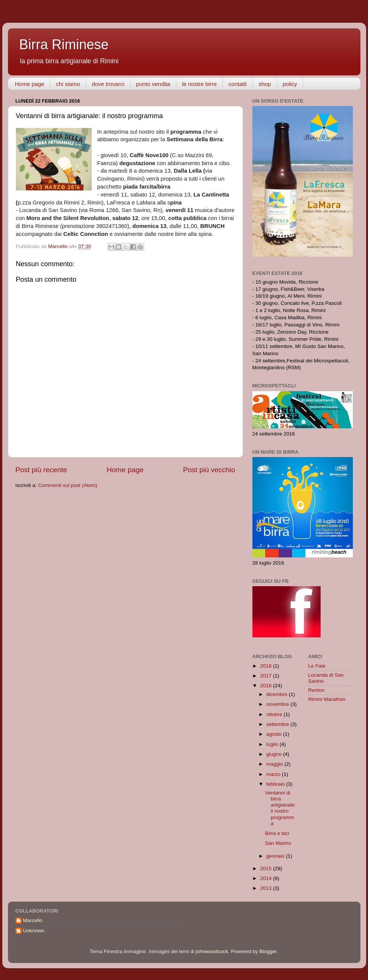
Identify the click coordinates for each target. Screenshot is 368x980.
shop (265, 84)
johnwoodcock (212, 951)
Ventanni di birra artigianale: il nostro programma (280, 808)
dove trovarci (108, 84)
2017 (266, 676)
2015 (266, 868)
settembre (279, 724)
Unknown (34, 931)
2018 (266, 666)
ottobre (275, 714)
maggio (276, 764)
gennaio (276, 856)
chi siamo (68, 84)
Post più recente (41, 470)
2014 (266, 878)
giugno (275, 754)
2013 (266, 888)
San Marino (278, 843)
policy (290, 84)
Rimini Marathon (327, 699)
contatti (238, 84)
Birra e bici (277, 833)
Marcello (33, 920)
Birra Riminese (64, 44)
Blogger (268, 951)
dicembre (278, 694)
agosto (275, 734)
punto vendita (153, 84)
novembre (279, 704)
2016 (266, 686)
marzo (274, 774)
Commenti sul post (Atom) (68, 485)
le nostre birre (199, 84)
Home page (30, 84)
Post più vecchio (209, 470)
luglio (273, 744)
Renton (316, 690)
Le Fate (317, 666)
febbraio (276, 784)
